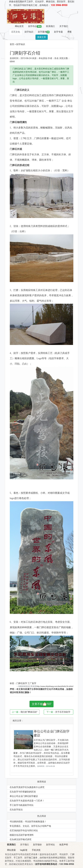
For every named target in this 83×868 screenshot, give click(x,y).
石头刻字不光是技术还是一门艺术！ (27, 801)
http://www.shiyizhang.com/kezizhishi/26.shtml (55, 686)
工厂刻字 (32, 683)
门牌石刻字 (22, 683)
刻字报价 (37, 845)
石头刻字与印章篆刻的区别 (23, 792)
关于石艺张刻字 (63, 712)
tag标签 (24, 850)
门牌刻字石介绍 (25, 53)
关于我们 (64, 26)
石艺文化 (16, 32)
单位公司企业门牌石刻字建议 (24, 796)
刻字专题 (58, 32)
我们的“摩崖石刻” (29, 712)
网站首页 (19, 26)
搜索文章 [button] (42, 37)
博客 (70, 32)
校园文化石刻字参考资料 (22, 835)
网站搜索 (11, 850)
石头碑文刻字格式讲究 (21, 839)
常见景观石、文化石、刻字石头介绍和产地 (30, 826)
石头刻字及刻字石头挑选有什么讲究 (27, 787)
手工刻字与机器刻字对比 (22, 805)
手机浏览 (36, 850)
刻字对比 (51, 845)
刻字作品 (35, 26)
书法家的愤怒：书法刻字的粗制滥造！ (28, 822)
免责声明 (64, 845)
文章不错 (42, 704)
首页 (12, 44)
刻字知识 (29, 32)
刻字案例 (44, 32)
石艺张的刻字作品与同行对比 (24, 830)
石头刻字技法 (16, 810)
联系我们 (50, 26)
